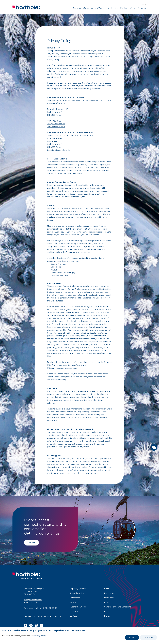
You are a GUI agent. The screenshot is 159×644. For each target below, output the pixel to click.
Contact (31, 543)
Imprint (108, 602)
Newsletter (109, 593)
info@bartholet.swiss (56, 124)
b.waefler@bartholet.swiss (59, 150)
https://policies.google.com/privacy (62, 368)
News (107, 589)
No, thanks (148, 637)
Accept (132, 637)
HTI (106, 611)
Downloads (109, 598)
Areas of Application (100, 8)
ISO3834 (58, 616)
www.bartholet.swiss (56, 127)
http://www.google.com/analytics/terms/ (65, 365)
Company (142, 8)
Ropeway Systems (81, 8)
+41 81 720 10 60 (54, 121)
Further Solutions (128, 8)
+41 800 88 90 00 (49, 608)
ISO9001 (38, 616)
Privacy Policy (40, 636)
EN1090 (46, 616)
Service (115, 8)
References (75, 598)
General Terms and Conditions (118, 607)
